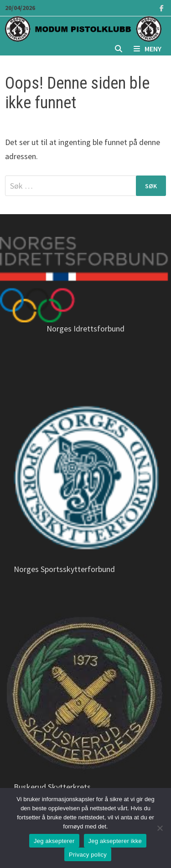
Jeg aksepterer (54, 841)
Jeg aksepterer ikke (115, 841)
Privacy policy (88, 855)
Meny (148, 49)
